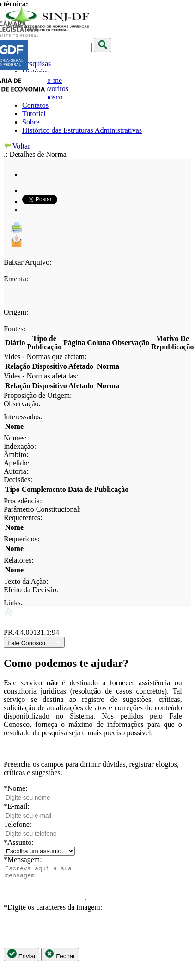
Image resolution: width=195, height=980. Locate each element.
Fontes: (15, 329)
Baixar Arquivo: (28, 262)
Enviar (21, 961)
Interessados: (23, 417)
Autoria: (16, 471)
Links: (13, 603)
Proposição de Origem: (38, 395)
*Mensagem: (23, 859)
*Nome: (16, 788)
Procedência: (23, 501)
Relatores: (19, 560)
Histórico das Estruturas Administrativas (82, 130)
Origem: (16, 312)
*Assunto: (19, 842)
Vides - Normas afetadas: (41, 376)
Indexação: (20, 446)
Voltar (17, 146)
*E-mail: (17, 806)
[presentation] (74, 937)
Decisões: (18, 480)
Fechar (60, 961)
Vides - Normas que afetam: (45, 357)
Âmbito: (16, 455)
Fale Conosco (34, 642)
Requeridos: (21, 539)
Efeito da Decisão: (31, 590)
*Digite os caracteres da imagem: (53, 914)
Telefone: (18, 824)
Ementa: (16, 279)
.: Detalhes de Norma (35, 154)
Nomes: (15, 438)
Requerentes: (23, 518)
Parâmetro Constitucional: (43, 509)
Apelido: (17, 463)
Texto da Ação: (26, 581)
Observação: (22, 404)
